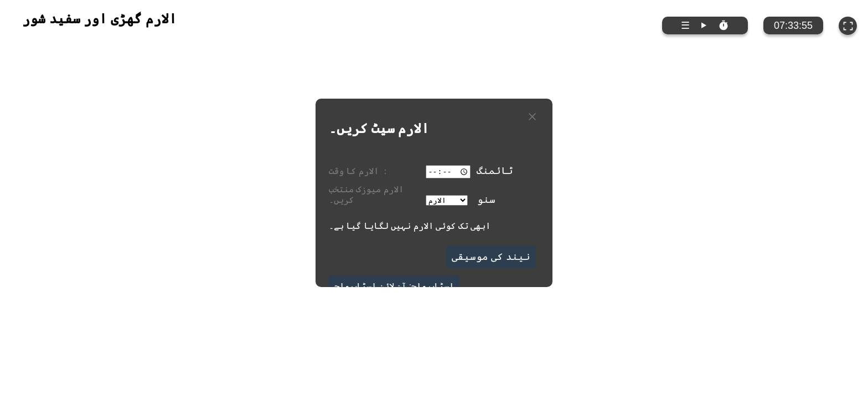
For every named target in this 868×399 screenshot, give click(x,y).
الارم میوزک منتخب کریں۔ (366, 194)
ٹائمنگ (495, 171)
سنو (486, 199)
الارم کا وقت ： (359, 171)
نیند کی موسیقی (491, 257)
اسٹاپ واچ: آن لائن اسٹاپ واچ (394, 286)
